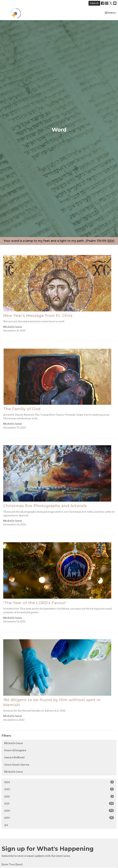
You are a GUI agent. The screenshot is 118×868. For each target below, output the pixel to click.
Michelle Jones (14, 743)
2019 (59, 818)
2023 (59, 789)
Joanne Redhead (14, 757)
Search (94, 3)
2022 (59, 796)
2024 (59, 782)
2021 (59, 804)
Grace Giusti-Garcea (17, 765)
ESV (110, 241)
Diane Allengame (15, 750)
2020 (59, 811)
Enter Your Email (12, 864)
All (6, 825)
